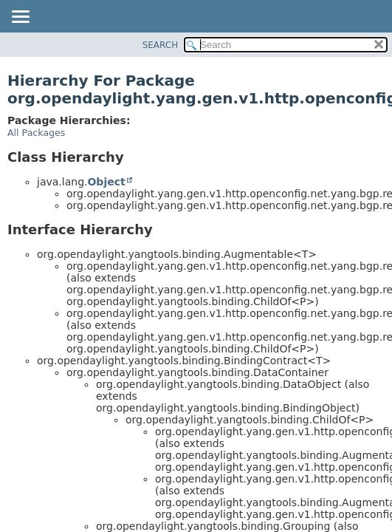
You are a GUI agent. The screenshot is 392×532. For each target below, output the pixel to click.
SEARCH (161, 45)
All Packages (36, 133)
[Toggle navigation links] (20, 18)
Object (106, 182)
